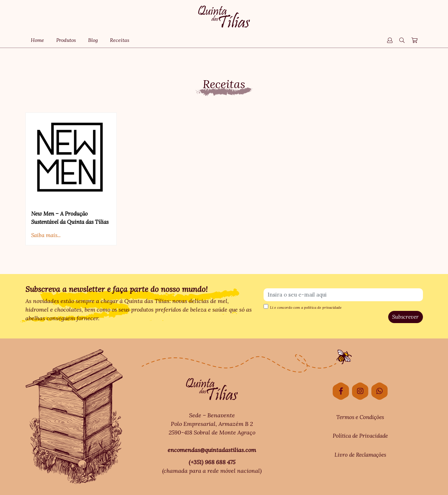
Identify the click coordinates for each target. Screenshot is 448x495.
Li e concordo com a (303, 307)
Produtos (66, 40)
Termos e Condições (360, 417)
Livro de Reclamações (360, 455)
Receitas (120, 40)
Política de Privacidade (360, 436)
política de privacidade (323, 307)
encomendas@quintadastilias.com (212, 450)
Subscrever (405, 317)
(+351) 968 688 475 (212, 462)
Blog (93, 40)
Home (37, 40)
